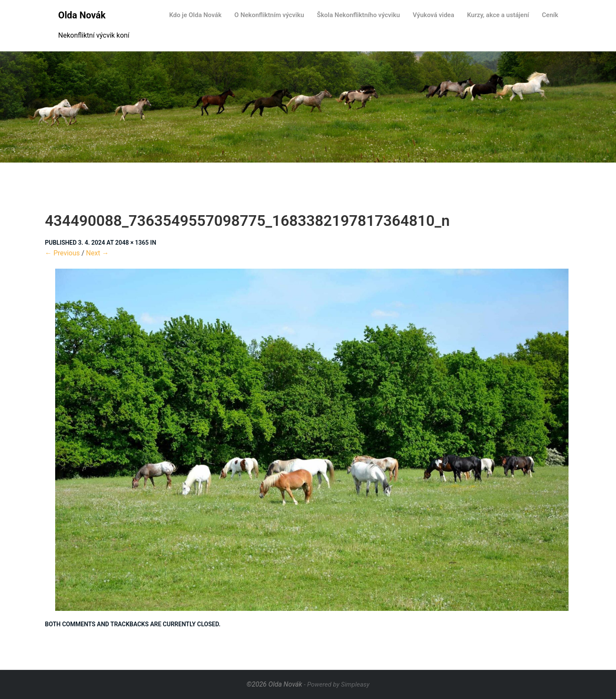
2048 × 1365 (132, 243)
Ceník (550, 15)
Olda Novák (82, 15)
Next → (97, 253)
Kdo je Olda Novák (195, 15)
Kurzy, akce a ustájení (498, 15)
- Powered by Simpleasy (336, 684)
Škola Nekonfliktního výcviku (358, 15)
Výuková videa (434, 15)
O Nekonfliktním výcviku (269, 15)
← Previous (62, 253)
